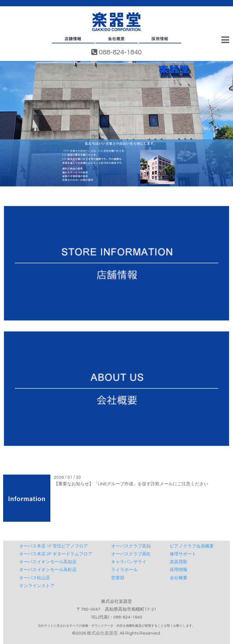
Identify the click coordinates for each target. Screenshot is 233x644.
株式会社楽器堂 (102, 633)
